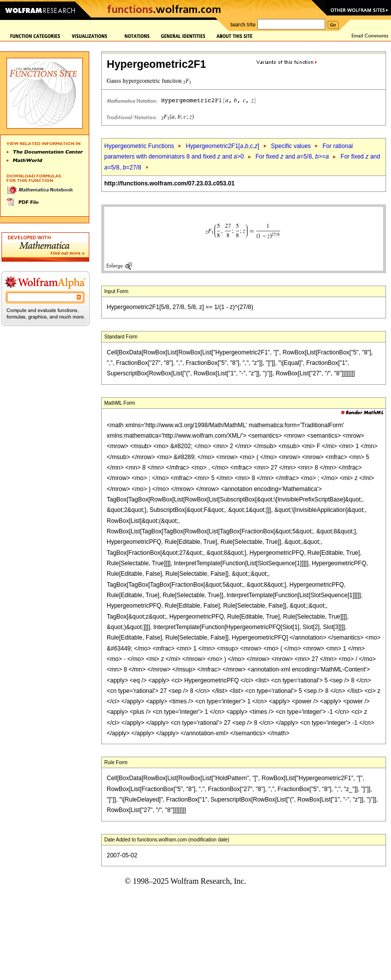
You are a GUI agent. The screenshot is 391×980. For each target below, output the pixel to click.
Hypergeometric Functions (139, 146)
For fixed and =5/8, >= (292, 157)
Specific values (291, 146)
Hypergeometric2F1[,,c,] (222, 146)
